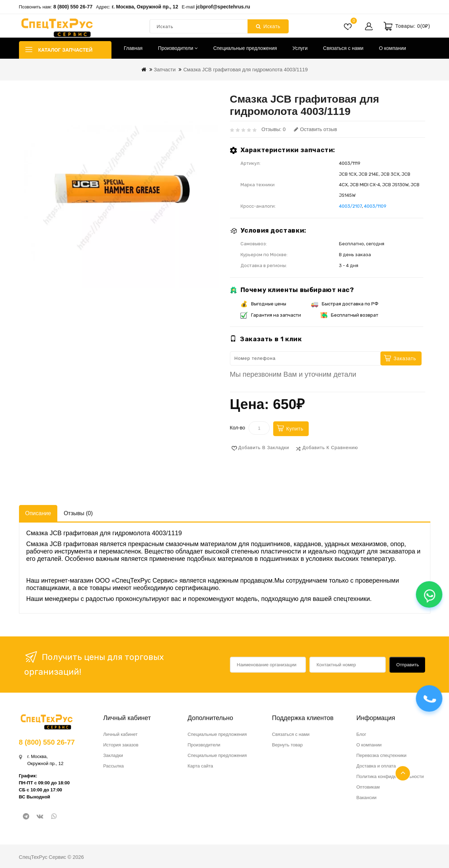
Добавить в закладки (264, 448)
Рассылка (114, 766)
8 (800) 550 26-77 (73, 7)
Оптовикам (368, 787)
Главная (133, 48)
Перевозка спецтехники (382, 755)
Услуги (300, 48)
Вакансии (367, 798)
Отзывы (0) (78, 513)
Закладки (113, 755)
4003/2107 (350, 206)
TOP (403, 773)
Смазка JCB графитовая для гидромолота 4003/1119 (245, 70)
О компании (393, 48)
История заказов (121, 745)
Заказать (405, 358)
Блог (361, 734)
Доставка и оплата (376, 766)
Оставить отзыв (315, 129)
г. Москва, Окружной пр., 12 (145, 7)
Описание (38, 513)
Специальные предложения (245, 48)
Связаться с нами (343, 48)
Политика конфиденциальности (390, 776)
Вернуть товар (287, 745)
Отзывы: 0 (274, 129)
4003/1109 (375, 206)
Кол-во (238, 428)
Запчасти (165, 70)
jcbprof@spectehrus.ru (223, 7)
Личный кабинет (121, 734)
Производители (178, 48)
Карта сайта (200, 766)
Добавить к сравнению (330, 448)
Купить (295, 429)
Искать (268, 26)
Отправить (408, 665)
